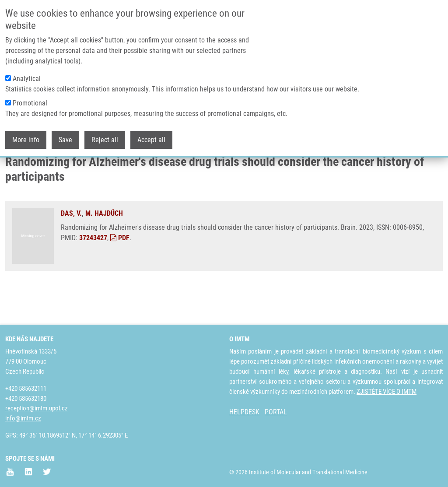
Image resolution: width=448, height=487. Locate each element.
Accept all (151, 135)
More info (26, 135)
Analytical (27, 73)
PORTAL (276, 412)
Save (65, 135)
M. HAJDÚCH (104, 246)
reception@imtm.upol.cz (37, 408)
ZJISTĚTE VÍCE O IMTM (387, 392)
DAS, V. (71, 246)
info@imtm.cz (23, 418)
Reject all (105, 135)
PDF (120, 271)
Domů (12, 168)
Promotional (30, 98)
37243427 (93, 271)
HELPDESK (244, 412)
